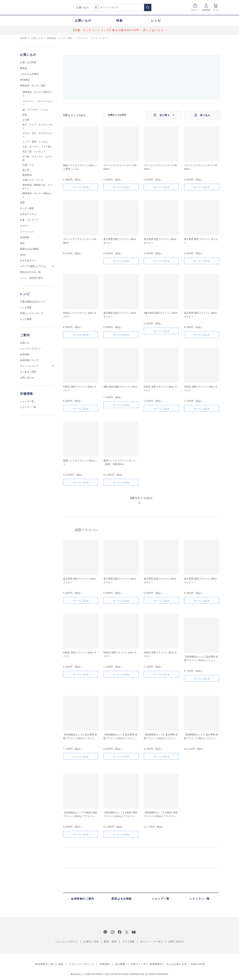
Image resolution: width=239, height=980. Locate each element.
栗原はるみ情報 (122, 899)
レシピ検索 (26, 319)
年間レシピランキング (32, 313)
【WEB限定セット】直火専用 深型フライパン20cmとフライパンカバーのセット (120, 737)
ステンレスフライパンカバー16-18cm (120, 167)
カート (216, 10)
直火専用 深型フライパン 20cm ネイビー (160, 241)
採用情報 (155, 964)
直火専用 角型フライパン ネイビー (201, 241)
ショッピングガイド (30, 349)
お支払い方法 (91, 942)
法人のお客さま (175, 964)
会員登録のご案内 (83, 899)
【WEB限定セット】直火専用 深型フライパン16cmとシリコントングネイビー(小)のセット (201, 659)
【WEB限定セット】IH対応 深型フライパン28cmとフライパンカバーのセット (161, 815)
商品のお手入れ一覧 (30, 272)
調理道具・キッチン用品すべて (38, 94)
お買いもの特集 (28, 62)
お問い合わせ (27, 378)
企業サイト (137, 964)
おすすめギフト (28, 261)
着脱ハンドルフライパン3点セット (80, 462)
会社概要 (120, 964)
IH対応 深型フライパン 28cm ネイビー (201, 389)
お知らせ (25, 343)
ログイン (195, 10)
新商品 (23, 68)
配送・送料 (110, 942)
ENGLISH (197, 964)
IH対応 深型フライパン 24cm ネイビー (160, 389)
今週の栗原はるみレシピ (33, 302)
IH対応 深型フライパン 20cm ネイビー (80, 389)
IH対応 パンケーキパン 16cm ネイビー (80, 315)
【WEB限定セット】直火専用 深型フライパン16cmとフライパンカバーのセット (80, 737)
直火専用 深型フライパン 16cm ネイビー (120, 241)
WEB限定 (25, 80)
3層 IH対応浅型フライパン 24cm (120, 387)
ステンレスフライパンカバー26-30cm (80, 241)
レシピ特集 (26, 307)
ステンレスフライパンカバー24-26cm (201, 167)
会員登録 (206, 10)
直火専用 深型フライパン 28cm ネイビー (200, 315)
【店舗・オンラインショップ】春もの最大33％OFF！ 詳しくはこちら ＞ (119, 30)
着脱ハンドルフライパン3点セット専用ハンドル (80, 167)
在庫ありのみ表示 (117, 115)
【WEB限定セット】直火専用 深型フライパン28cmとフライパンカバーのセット (201, 737)
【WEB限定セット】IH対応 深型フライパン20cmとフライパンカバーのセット (80, 815)
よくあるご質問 (28, 372)
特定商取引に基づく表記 (49, 964)
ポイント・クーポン (152, 942)
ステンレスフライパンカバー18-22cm (160, 167)
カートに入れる (81, 187)
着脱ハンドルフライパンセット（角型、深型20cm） (120, 462)
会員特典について (29, 360)
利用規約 (105, 964)
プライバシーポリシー (81, 964)
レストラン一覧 (28, 407)
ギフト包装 (129, 942)
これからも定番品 (29, 74)
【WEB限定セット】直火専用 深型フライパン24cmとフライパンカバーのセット (161, 737)
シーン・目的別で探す (32, 278)
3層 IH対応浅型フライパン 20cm (161, 313)
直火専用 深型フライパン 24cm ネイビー (120, 315)
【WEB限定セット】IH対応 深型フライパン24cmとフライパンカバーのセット (120, 815)
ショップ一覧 (27, 401)
